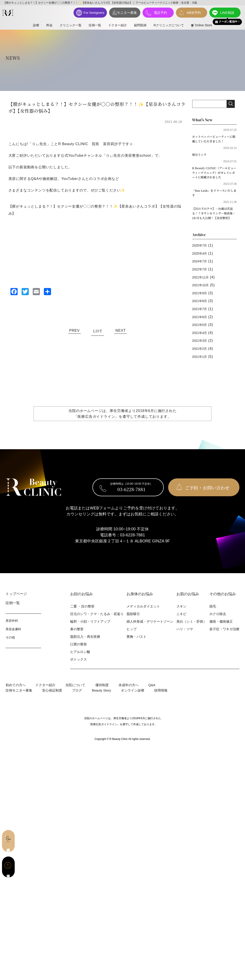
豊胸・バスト (137, 642)
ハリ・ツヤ (185, 635)
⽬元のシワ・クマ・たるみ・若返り (97, 619)
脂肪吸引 (133, 619)
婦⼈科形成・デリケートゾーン (150, 627)
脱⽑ (213, 612)
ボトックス (79, 665)
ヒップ (132, 635)
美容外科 (12, 626)
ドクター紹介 (118, 25)
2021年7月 (201, 314)
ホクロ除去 (218, 619)
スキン (181, 612)
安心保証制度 (52, 696)
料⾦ (49, 25)
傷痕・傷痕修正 (221, 627)
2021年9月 (201, 298)
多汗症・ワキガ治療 (224, 635)
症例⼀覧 (95, 25)
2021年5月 (201, 330)
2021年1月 (201, 362)
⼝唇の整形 (79, 650)
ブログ (77, 696)
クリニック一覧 (71, 25)
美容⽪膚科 (13, 634)
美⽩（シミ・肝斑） (191, 627)
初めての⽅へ (16, 691)
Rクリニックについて (169, 25)
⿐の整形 (77, 635)
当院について (75, 691)
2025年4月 (201, 259)
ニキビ (181, 619)
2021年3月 (201, 346)
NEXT (120, 330)
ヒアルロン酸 (80, 657)
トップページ (16, 599)
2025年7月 (201, 251)
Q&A (152, 691)
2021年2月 (201, 354)
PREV (75, 330)
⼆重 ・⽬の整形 (82, 612)
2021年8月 (201, 306)
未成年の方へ (129, 691)
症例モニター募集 (19, 696)
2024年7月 (201, 267)
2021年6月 (201, 322)
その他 (10, 643)
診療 (36, 25)
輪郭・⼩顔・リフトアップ (90, 627)
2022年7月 (201, 275)
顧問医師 (140, 25)
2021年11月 (202, 283)
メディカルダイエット (143, 612)
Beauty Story (102, 696)
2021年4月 (201, 338)
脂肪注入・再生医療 (85, 642)
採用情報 (161, 696)
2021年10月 (202, 291)
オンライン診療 (133, 696)
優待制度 (102, 691)
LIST (98, 331)
